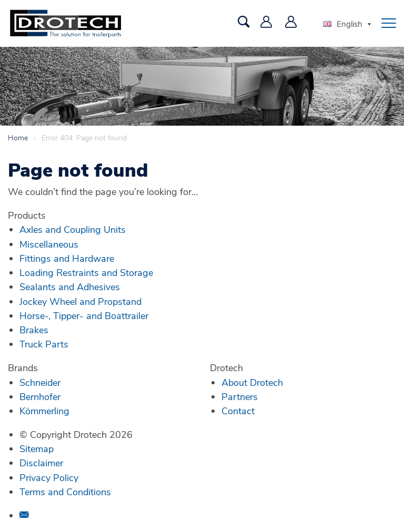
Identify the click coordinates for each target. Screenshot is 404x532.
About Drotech (252, 382)
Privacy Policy (49, 477)
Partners (240, 396)
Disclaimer (41, 463)
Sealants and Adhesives (70, 287)
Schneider (40, 382)
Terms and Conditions (65, 492)
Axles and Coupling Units (73, 229)
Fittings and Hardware (67, 258)
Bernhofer (40, 396)
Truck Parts (44, 344)
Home (18, 137)
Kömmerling (44, 411)
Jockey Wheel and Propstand (80, 301)
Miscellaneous (49, 244)
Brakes (34, 330)
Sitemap (37, 448)
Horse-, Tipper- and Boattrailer (84, 315)
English (343, 24)
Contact (238, 411)
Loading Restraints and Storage (86, 272)
